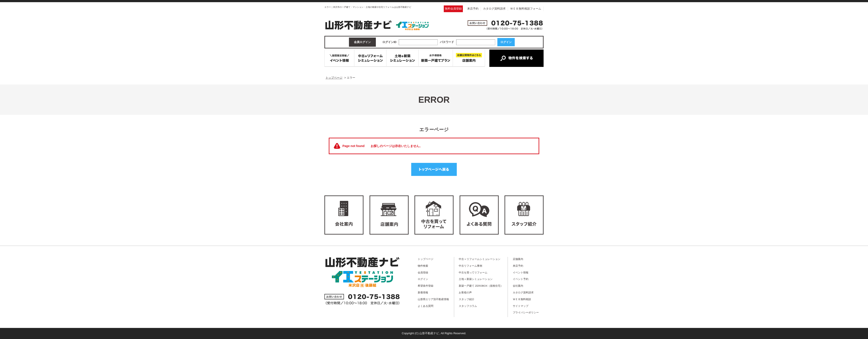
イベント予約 (521, 279)
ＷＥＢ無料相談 (522, 299)
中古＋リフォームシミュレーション (480, 259)
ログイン (423, 279)
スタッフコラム (468, 306)
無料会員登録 (453, 9)
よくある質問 (426, 306)
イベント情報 (521, 272)
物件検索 (423, 266)
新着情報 (423, 292)
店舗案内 (518, 259)
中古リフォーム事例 (470, 266)
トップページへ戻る (434, 169)
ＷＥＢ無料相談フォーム (526, 9)
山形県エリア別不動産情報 (433, 299)
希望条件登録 (426, 286)
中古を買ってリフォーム (473, 272)
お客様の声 (465, 292)
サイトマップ (521, 306)
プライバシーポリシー (526, 312)
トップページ (426, 259)
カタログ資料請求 (494, 9)
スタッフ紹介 (467, 299)
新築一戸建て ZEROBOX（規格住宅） (481, 286)
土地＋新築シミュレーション (476, 279)
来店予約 (473, 9)
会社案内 (518, 286)
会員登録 (423, 272)
